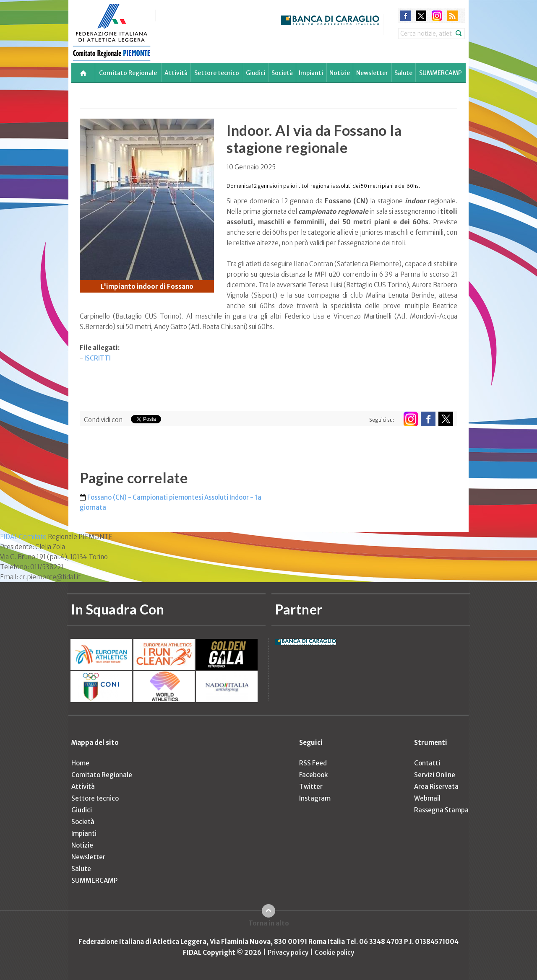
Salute (403, 73)
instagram (437, 16)
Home (80, 763)
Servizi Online (435, 775)
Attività (176, 73)
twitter (421, 16)
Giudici (255, 73)
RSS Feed (313, 763)
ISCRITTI (98, 358)
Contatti (427, 763)
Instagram (315, 798)
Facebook (313, 775)
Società (282, 73)
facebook (405, 16)
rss (452, 16)
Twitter (311, 787)
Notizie (340, 73)
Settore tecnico (217, 73)
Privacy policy (288, 953)
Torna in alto (269, 923)
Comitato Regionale (128, 73)
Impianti (311, 73)
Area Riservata (436, 787)
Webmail (427, 798)
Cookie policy (334, 953)
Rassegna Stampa (441, 810)
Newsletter (372, 73)
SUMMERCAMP (441, 73)
